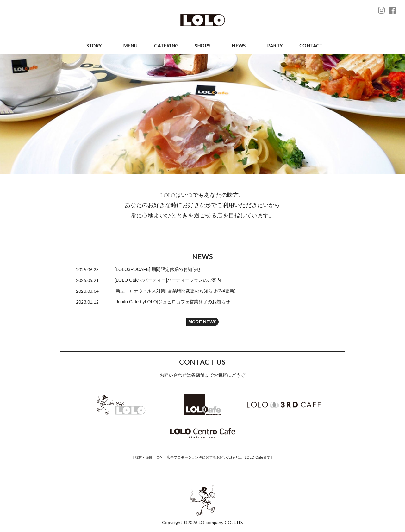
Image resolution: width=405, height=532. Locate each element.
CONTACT (311, 46)
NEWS (239, 46)
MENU (130, 46)
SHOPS (202, 46)
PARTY (275, 46)
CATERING (166, 46)
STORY (94, 46)
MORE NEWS (202, 322)
